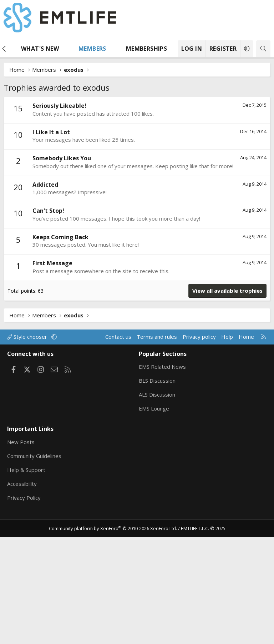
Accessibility (22, 591)
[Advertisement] (137, 150)
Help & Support (26, 577)
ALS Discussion (157, 502)
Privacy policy (199, 444)
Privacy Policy (24, 605)
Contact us (118, 444)
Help (227, 444)
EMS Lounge (154, 515)
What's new (40, 49)
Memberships (146, 49)
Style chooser (28, 444)
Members (92, 49)
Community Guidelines (34, 563)
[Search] (263, 49)
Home (246, 444)
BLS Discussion (157, 488)
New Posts (21, 549)
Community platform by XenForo (113, 635)
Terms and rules (157, 444)
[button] (66, 49)
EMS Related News (162, 474)
